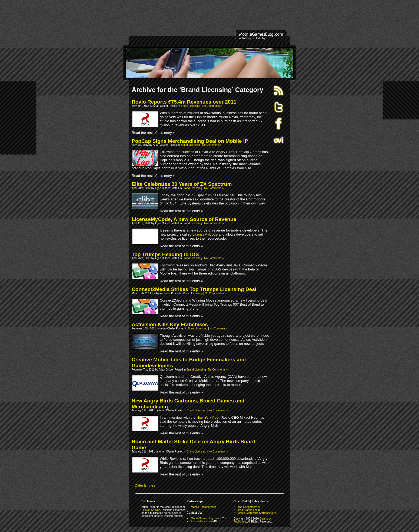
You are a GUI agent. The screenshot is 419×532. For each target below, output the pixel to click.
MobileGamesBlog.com (205, 518)
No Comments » (212, 106)
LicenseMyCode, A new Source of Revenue (184, 219)
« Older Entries (143, 485)
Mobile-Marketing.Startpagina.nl (257, 513)
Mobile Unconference (204, 507)
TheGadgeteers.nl (202, 521)
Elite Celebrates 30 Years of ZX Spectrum (182, 184)
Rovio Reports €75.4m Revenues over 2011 (184, 102)
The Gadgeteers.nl (249, 507)
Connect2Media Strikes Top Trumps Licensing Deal (194, 289)
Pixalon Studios (151, 510)
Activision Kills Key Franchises (170, 324)
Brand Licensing (191, 106)
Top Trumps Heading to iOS (165, 254)
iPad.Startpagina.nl (249, 510)
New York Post (208, 417)
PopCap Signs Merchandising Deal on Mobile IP (190, 141)
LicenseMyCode (205, 234)
